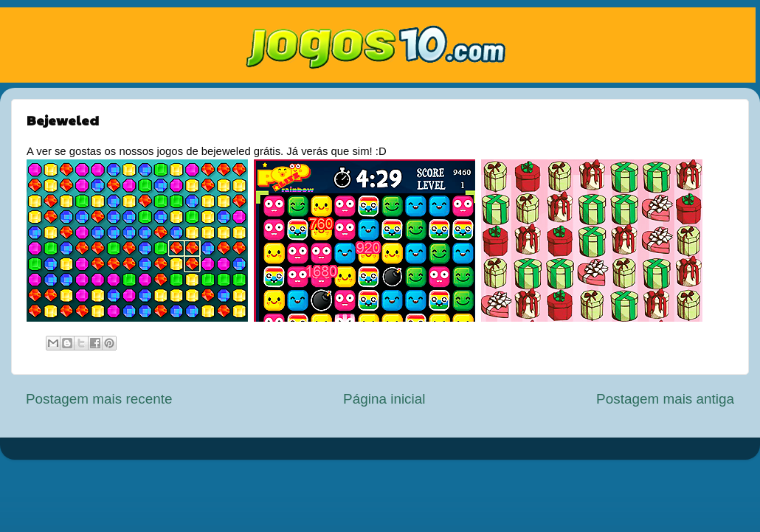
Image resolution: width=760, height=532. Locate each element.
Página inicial (384, 399)
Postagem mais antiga (665, 399)
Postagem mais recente (99, 399)
